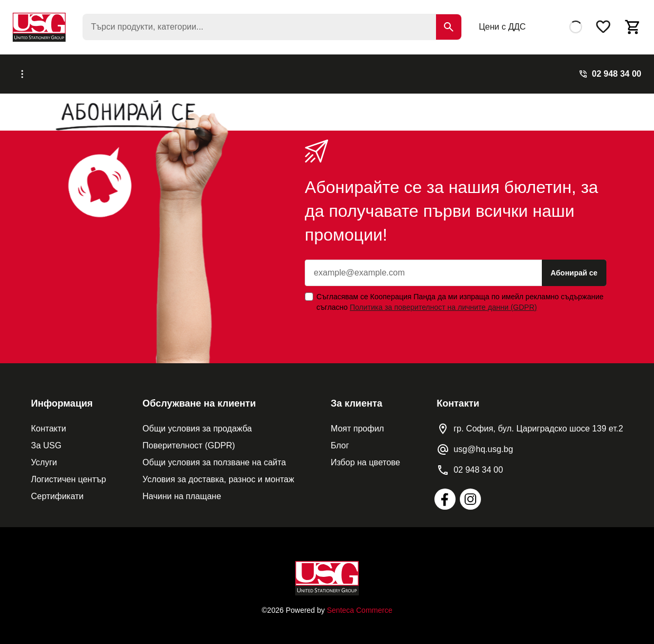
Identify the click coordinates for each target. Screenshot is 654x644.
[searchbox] (272, 27)
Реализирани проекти (248, 71)
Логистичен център (68, 473)
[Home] (327, 572)
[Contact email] (475, 443)
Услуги (180, 71)
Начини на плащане (181, 490)
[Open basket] (633, 27)
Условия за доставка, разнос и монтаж (218, 473)
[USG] (39, 27)
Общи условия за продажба (197, 422)
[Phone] (610, 71)
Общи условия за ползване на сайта (214, 456)
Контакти (48, 422)
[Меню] (61, 71)
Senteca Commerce (360, 604)
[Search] (449, 27)
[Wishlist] (603, 27)
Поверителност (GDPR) (189, 439)
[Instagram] (470, 493)
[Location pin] (530, 422)
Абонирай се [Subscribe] (574, 266)
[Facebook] (445, 493)
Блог (312, 71)
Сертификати (57, 490)
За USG (46, 439)
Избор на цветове (365, 456)
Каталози (138, 71)
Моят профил (357, 422)
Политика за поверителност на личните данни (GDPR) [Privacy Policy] (443, 301)
